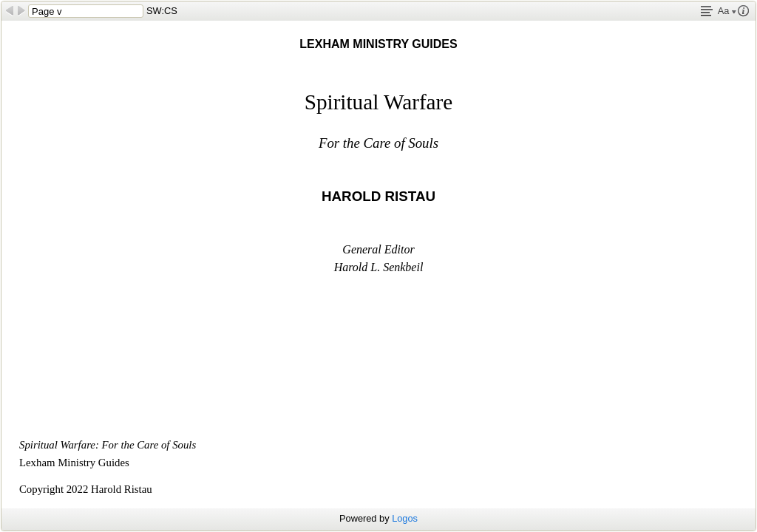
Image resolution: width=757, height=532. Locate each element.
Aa (727, 11)
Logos (405, 518)
